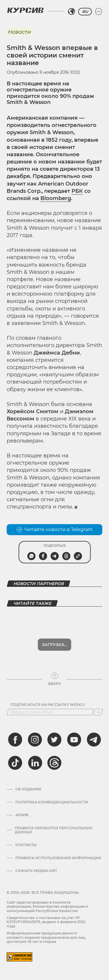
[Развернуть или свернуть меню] (99, 12)
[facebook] (15, 740)
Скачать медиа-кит (36, 871)
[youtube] (74, 740)
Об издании (28, 789)
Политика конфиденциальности (52, 802)
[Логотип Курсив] (25, 10)
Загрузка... (54, 645)
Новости (19, 32)
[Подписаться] (98, 712)
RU (85, 12)
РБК (77, 191)
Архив (22, 815)
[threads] (54, 763)
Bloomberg (56, 198)
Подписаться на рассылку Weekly (48, 705)
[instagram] (35, 740)
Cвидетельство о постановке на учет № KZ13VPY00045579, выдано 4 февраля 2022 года (46, 922)
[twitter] (54, 740)
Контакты (26, 845)
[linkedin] (35, 763)
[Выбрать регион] (72, 12)
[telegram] (94, 740)
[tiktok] (15, 763)
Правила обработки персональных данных (53, 830)
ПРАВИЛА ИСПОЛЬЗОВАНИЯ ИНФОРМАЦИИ (58, 858)
